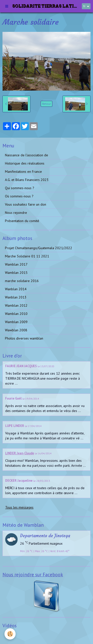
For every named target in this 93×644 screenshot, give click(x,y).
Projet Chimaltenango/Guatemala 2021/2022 (39, 248)
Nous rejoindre (16, 213)
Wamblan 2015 (16, 273)
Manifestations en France (23, 172)
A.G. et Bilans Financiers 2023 (27, 180)
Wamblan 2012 (16, 305)
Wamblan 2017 (16, 264)
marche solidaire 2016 (22, 281)
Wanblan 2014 (16, 289)
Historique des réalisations (25, 163)
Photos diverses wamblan (24, 338)
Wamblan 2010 (16, 314)
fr (84, 6)
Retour (46, 104)
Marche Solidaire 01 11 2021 (27, 256)
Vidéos (10, 635)
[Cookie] (10, 634)
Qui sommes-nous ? (20, 188)
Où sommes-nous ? (19, 196)
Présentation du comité (22, 221)
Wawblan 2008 (16, 330)
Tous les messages (19, 507)
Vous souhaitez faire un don (26, 204)
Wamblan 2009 (16, 322)
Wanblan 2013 (16, 297)
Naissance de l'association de (27, 155)
